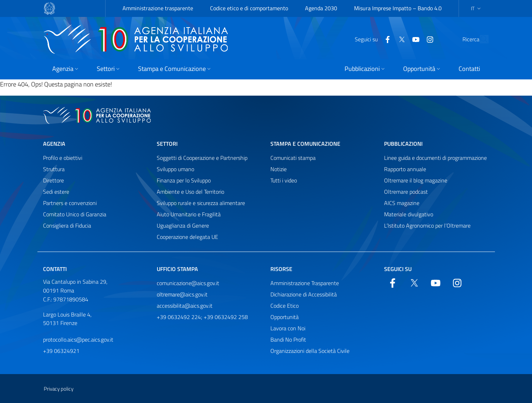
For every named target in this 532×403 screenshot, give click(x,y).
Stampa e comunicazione (305, 144)
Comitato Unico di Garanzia (75, 214)
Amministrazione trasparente (158, 8)
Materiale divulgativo (409, 214)
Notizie (279, 169)
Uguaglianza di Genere (183, 225)
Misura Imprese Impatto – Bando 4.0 (398, 8)
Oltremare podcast (406, 192)
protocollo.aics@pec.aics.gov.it (78, 339)
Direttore (53, 180)
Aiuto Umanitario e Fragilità (189, 214)
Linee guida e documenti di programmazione (435, 158)
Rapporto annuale (405, 169)
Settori (167, 144)
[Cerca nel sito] (480, 39)
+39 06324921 (61, 351)
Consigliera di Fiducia (67, 225)
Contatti (55, 269)
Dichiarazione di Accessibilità (304, 294)
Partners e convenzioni (70, 203)
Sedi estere (56, 192)
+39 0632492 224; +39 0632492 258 (202, 317)
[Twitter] (385, 39)
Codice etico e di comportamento (249, 8)
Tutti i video (284, 180)
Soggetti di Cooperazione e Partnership (202, 158)
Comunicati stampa (293, 158)
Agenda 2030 (321, 8)
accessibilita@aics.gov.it (185, 306)
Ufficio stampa (177, 269)
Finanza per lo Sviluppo (184, 180)
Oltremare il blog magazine (416, 180)
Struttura (54, 169)
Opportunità (285, 317)
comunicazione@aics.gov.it (188, 283)
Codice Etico (285, 306)
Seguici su (398, 269)
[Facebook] (371, 39)
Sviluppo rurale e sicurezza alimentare (201, 203)
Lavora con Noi (288, 328)
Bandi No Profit (288, 339)
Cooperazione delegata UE (187, 237)
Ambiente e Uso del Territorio (190, 192)
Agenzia (54, 144)
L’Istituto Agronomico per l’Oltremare (427, 225)
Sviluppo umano (175, 169)
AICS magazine (402, 203)
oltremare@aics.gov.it (182, 294)
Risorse (281, 269)
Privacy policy (59, 389)
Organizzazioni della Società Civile (310, 351)
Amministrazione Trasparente (305, 283)
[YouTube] (400, 39)
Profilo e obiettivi (63, 158)
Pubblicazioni (403, 144)
